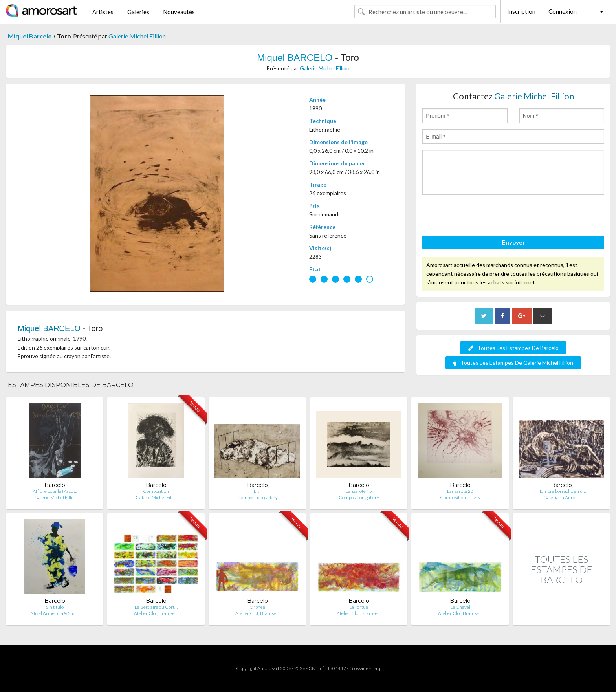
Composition (156, 491)
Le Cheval (460, 607)
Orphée (257, 607)
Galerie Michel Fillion (137, 36)
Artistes (103, 12)
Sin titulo (55, 607)
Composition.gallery (258, 497)
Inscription (521, 11)
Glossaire (359, 668)
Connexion (563, 11)
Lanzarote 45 (359, 491)
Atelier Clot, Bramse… (156, 613)
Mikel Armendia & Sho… (55, 613)
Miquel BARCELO (295, 58)
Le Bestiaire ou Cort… (156, 607)
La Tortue (359, 607)
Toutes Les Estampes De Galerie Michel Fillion (513, 363)
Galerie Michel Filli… (55, 497)
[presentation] (482, 216)
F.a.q (376, 668)
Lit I (257, 491)
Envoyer (513, 242)
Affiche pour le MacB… (55, 491)
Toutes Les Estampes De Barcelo (513, 348)
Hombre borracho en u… (562, 491)
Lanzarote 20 (460, 491)
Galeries (138, 12)
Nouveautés (179, 12)
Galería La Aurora (561, 497)
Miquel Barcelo (30, 36)
